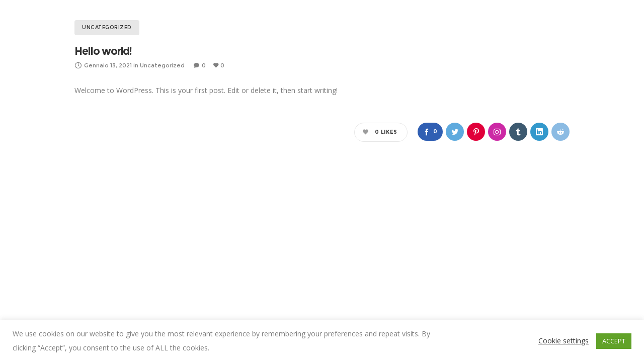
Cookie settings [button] (563, 341)
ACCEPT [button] (614, 341)
